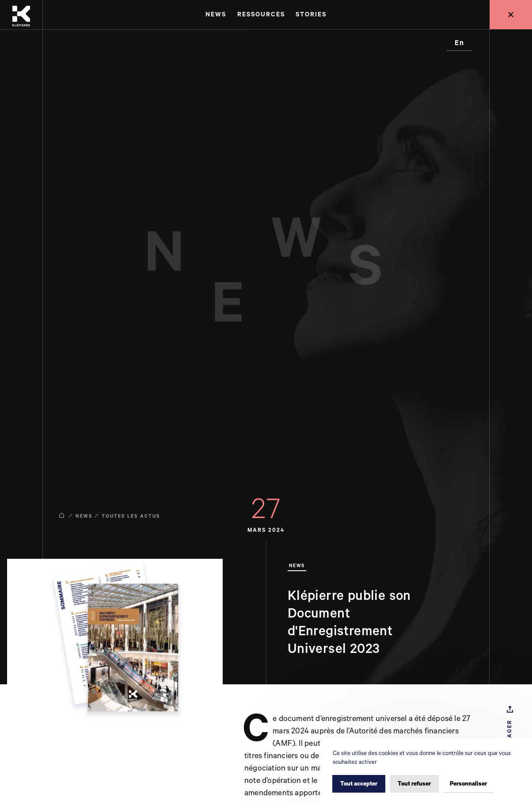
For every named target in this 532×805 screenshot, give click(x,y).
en (460, 43)
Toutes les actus (131, 516)
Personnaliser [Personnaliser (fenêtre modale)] (468, 784)
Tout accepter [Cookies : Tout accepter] (359, 784)
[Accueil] (21, 15)
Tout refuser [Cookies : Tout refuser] (414, 784)
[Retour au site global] (511, 15)
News (84, 516)
